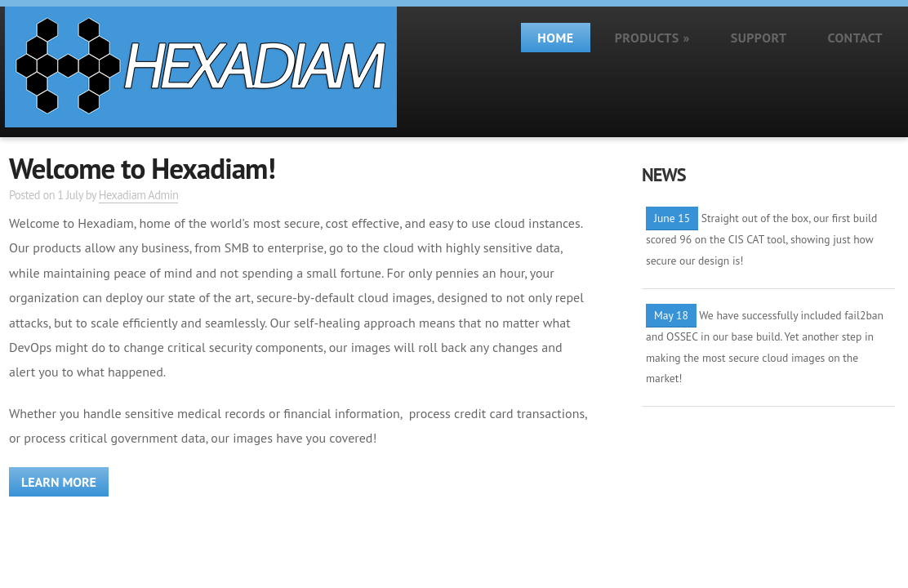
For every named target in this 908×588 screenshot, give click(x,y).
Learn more (59, 482)
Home (555, 38)
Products (652, 38)
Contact (855, 38)
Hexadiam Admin (139, 195)
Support (759, 38)
